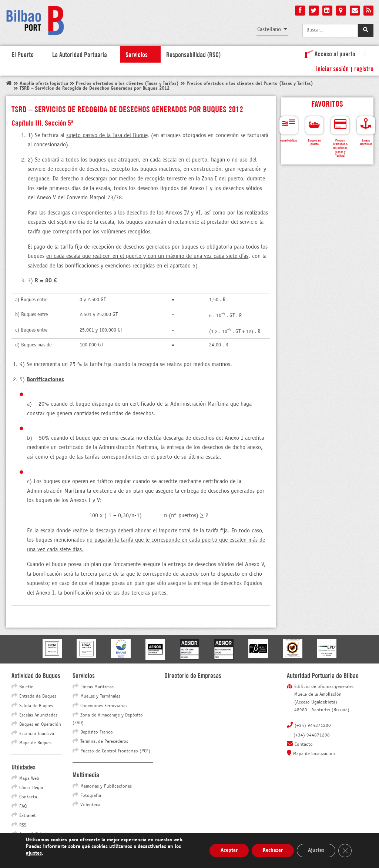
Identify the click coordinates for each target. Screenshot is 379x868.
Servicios (137, 54)
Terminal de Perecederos (104, 742)
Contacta (28, 797)
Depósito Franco (97, 732)
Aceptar (229, 850)
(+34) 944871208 (312, 735)
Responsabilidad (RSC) (193, 54)
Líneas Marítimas (97, 687)
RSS (23, 825)
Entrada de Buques (38, 696)
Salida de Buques (36, 706)
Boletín (26, 687)
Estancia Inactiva (37, 734)
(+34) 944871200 (313, 726)
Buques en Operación (40, 725)
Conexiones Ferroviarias (104, 706)
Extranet (28, 816)
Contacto (304, 745)
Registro (364, 68)
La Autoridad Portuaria (80, 54)
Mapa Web (29, 779)
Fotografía (91, 796)
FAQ (23, 807)
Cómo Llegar (31, 788)
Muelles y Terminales (100, 696)
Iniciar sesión (332, 68)
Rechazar (273, 850)
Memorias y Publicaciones (106, 786)
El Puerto (23, 54)
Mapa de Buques (35, 743)
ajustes (34, 853)
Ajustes (316, 850)
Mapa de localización (314, 754)
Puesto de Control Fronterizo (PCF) (115, 751)
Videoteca (90, 805)
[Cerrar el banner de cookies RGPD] (345, 851)
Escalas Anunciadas (38, 715)
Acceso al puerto (328, 53)
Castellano (269, 29)
